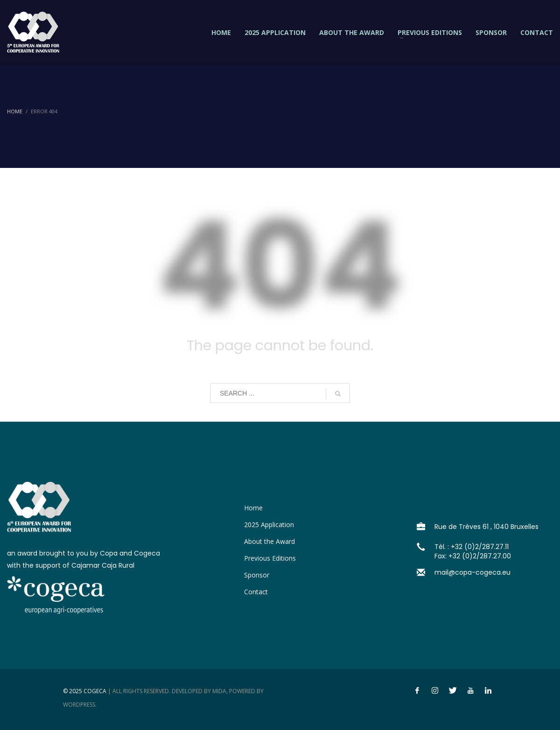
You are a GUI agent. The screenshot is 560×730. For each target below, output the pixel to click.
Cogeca (95, 691)
